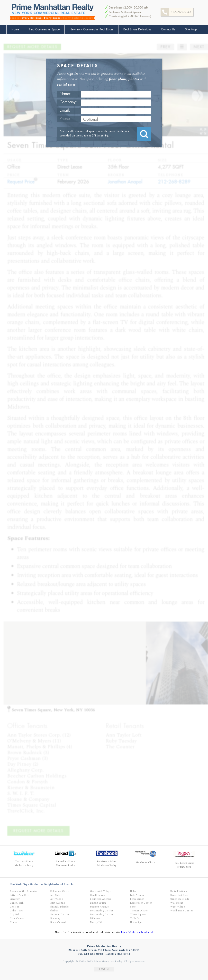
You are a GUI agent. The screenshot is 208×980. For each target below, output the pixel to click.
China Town (17, 911)
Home (15, 29)
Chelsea (14, 907)
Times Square (138, 915)
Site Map (191, 29)
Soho (133, 907)
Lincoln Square (98, 903)
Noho (133, 891)
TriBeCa (135, 918)
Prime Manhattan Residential (137, 932)
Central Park (17, 903)
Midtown (95, 918)
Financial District (59, 907)
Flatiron (54, 911)
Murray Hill (96, 922)
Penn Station (137, 899)
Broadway (15, 899)
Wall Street (177, 903)
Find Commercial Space (44, 29)
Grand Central (58, 922)
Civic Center (17, 918)
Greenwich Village (100, 891)
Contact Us (168, 29)
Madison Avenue (99, 907)
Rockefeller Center (141, 903)
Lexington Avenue (101, 899)
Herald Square (98, 895)
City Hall (15, 915)
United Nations (179, 891)
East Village (56, 899)
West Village (178, 907)
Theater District (139, 911)
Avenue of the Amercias (23, 891)
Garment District (59, 915)
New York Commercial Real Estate (91, 29)
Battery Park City (19, 895)
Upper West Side (180, 899)
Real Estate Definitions (137, 29)
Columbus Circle (59, 891)
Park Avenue (137, 895)
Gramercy (55, 918)
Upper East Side (179, 895)
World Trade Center (182, 911)
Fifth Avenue (57, 903)
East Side (55, 895)
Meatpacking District (102, 911)
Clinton (14, 922)
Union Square (138, 922)
